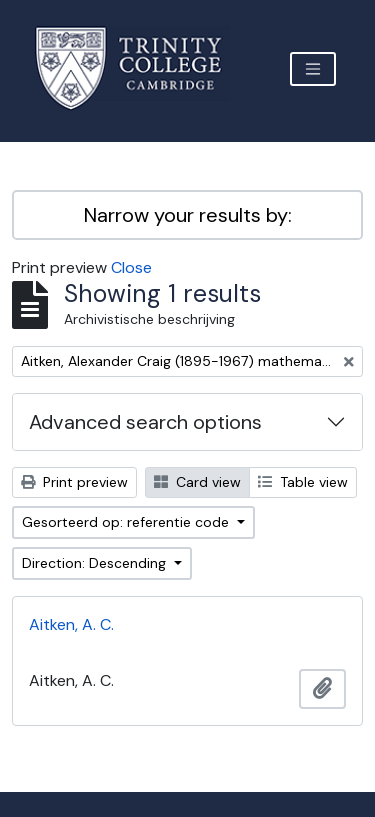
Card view (197, 482)
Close (131, 267)
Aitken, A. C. (71, 624)
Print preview (74, 482)
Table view (303, 482)
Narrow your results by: (188, 215)
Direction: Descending (96, 563)
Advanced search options (145, 422)
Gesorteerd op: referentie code (127, 522)
